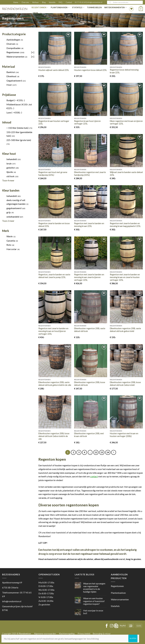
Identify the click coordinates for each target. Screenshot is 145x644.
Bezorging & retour (102, 634)
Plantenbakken (60, 7)
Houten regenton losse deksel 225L (90, 70)
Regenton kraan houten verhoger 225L (54, 122)
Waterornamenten (115, 7)
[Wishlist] (131, 9)
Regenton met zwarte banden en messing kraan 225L (89, 225)
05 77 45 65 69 (80, 2)
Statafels (78, 7)
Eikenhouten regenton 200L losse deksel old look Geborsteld (125, 384)
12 (96, 452)
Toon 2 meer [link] (8, 221)
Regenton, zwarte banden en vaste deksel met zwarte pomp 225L (54, 276)
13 (102, 452)
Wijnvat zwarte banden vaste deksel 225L (126, 174)
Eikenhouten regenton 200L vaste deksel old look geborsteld (125, 330)
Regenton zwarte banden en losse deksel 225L (54, 225)
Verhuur (35, 2)
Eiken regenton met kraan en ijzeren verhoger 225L (126, 122)
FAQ (61, 2)
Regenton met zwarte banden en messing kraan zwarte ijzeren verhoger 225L (89, 277)
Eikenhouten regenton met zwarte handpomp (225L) (90, 174)
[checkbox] (18, 40)
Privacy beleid (84, 634)
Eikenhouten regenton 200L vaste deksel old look (90, 330)
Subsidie (52, 2)
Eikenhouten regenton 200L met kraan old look (89, 435)
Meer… (37, 13)
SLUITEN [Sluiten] (133, 638)
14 (108, 452)
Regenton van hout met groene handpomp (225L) (53, 174)
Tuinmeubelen (94, 7)
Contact (69, 2)
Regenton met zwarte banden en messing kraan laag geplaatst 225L (125, 225)
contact (94, 476)
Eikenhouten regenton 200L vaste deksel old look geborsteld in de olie (55, 384)
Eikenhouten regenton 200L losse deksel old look (90, 384)
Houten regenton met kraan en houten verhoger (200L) (124, 435)
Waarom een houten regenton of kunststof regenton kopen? (94, 601)
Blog (44, 2)
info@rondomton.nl (95, 2)
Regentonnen (40, 7)
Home (16, 2)
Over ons (25, 2)
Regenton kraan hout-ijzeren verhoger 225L (87, 122)
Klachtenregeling (67, 634)
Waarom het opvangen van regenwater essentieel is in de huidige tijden (94, 588)
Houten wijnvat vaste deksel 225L (54, 70)
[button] (141, 9)
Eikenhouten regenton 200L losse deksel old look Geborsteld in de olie (54, 436)
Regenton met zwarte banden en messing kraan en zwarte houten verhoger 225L (125, 277)
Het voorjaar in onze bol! (93, 612)
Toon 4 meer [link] (8, 180)
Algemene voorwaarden (45, 634)
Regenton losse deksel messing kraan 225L (124, 71)
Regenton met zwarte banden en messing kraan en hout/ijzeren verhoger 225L (53, 331)
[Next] (114, 452)
